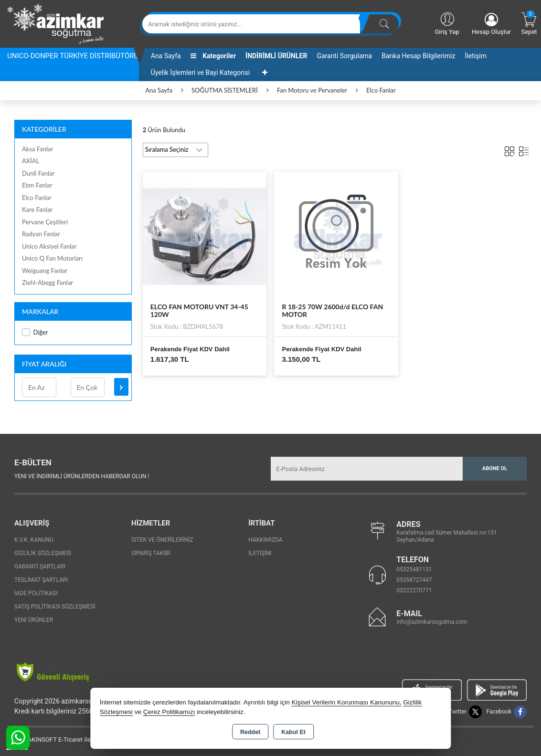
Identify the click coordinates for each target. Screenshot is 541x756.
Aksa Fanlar (37, 149)
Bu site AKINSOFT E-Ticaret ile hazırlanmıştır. (69, 740)
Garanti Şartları (40, 567)
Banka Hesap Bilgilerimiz (418, 56)
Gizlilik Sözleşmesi (43, 553)
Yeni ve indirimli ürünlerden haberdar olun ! (82, 476)
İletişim (476, 56)
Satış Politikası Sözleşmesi (55, 607)
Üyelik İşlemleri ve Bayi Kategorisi (200, 73)
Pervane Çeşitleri (45, 222)
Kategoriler (213, 56)
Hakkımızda (265, 540)
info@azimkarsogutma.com (432, 622)
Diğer (35, 332)
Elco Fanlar (37, 198)
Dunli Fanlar (38, 173)
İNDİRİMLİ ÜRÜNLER (276, 56)
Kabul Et (293, 732)
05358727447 (414, 580)
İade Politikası (36, 593)
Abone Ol (495, 468)
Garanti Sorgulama (344, 56)
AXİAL (31, 161)
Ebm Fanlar (37, 185)
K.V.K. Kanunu (34, 540)
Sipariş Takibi (151, 553)
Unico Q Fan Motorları (52, 258)
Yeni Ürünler (34, 620)
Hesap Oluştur (491, 24)
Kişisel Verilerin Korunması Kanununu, (347, 702)
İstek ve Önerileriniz (162, 540)
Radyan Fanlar (41, 234)
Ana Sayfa (166, 56)
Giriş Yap (447, 23)
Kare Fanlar (37, 210)
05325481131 (414, 569)
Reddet (250, 732)
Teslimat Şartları (41, 580)
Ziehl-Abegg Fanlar (48, 283)
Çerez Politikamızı (169, 712)
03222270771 (414, 590)
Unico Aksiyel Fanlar (49, 246)
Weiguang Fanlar (45, 271)
